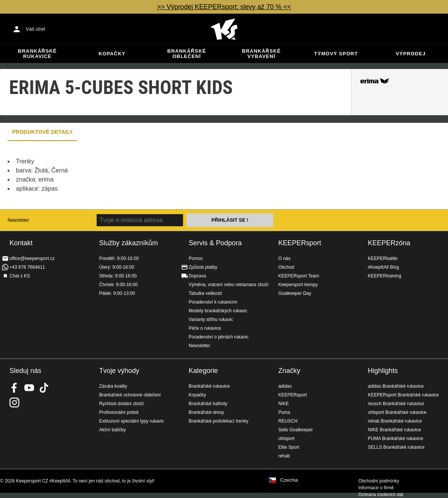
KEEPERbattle (383, 258)
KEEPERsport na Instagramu (14, 402)
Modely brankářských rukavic (218, 311)
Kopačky (112, 54)
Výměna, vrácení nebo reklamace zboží (229, 285)
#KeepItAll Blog (384, 267)
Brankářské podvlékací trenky (219, 421)
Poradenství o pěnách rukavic (219, 337)
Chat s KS (20, 276)
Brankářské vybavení (261, 54)
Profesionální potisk (119, 412)
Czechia (289, 480)
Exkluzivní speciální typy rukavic (131, 421)
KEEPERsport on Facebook (14, 388)
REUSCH (288, 421)
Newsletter (18, 220)
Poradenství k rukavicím (213, 302)
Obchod (286, 267)
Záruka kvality (113, 386)
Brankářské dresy (206, 412)
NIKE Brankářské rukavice (395, 430)
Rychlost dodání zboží (121, 404)
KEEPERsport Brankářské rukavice (403, 395)
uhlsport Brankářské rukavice (397, 412)
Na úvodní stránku (224, 29)
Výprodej (411, 54)
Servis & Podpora (215, 243)
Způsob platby (203, 267)
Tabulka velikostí (205, 293)
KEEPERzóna (389, 243)
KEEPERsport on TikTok (44, 388)
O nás (284, 258)
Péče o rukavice (205, 328)
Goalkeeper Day (295, 293)
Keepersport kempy (298, 285)
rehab (284, 456)
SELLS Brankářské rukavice (396, 447)
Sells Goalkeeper (295, 430)
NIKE (284, 404)
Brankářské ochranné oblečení (130, 395)
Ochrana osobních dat (381, 495)
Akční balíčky (112, 430)
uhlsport (286, 438)
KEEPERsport (300, 243)
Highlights (383, 371)
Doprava (197, 276)
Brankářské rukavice (37, 54)
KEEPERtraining (385, 276)
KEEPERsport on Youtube (29, 388)
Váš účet (35, 29)
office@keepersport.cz (32, 258)
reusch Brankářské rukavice (396, 404)
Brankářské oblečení (186, 54)
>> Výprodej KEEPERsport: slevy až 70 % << (224, 7)
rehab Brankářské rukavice (395, 421)
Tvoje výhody (119, 371)
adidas (285, 386)
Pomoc (196, 258)
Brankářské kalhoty (208, 404)
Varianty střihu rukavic (211, 319)
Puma (284, 412)
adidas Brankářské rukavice (396, 386)
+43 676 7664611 (27, 267)
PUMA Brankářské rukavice (396, 438)
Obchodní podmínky (379, 481)
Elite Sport (289, 447)
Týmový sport (336, 54)
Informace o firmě (376, 488)
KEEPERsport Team (299, 276)
